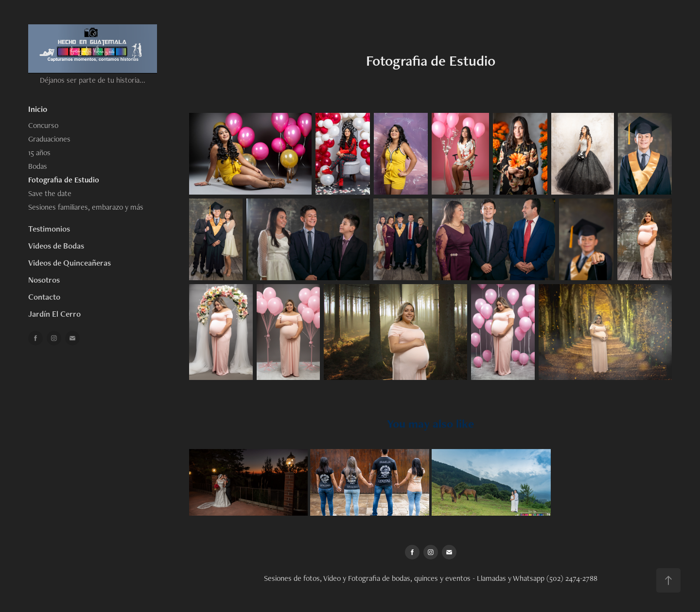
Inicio (38, 109)
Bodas (38, 166)
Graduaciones (49, 139)
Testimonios (49, 229)
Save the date (50, 193)
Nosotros (44, 280)
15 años (39, 153)
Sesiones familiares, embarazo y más (86, 207)
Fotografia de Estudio (64, 180)
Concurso (43, 125)
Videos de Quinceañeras (70, 263)
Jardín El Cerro (54, 314)
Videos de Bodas (56, 246)
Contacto (44, 297)
